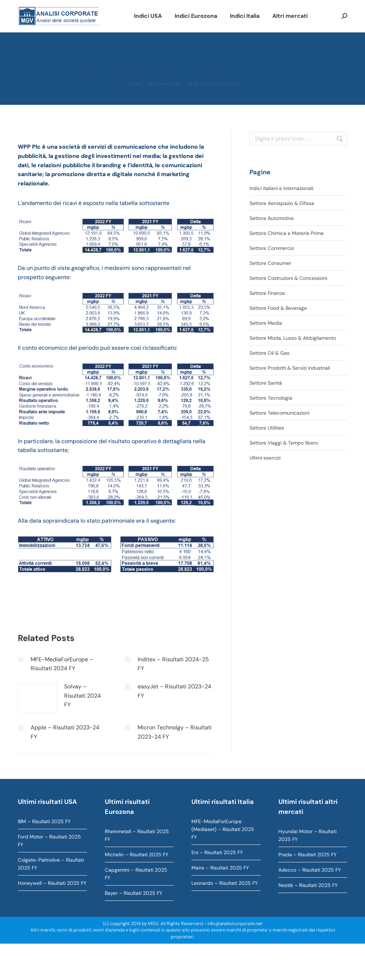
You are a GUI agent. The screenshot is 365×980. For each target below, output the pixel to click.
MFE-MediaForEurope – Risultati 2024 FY (62, 664)
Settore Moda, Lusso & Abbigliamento (293, 338)
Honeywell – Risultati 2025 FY (52, 883)
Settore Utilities (267, 428)
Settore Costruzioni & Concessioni (288, 278)
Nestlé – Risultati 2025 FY (308, 885)
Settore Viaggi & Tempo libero (284, 443)
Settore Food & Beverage (278, 308)
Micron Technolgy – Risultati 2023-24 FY (175, 732)
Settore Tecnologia (271, 398)
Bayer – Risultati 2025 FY (133, 893)
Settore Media (266, 323)
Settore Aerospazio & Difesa (282, 203)
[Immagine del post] (21, 660)
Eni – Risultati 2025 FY (217, 852)
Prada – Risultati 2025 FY (307, 855)
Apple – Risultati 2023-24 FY (65, 732)
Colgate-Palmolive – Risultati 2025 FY (51, 864)
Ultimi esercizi (265, 458)
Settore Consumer (270, 263)
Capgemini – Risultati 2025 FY (136, 874)
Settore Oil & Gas (269, 353)
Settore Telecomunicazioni (279, 413)
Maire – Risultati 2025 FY (220, 868)
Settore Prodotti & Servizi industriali (290, 368)
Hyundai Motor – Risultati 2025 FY (307, 835)
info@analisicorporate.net (235, 923)
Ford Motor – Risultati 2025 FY (49, 841)
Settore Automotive (272, 218)
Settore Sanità (266, 383)
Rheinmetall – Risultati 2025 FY (137, 835)
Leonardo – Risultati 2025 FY (225, 883)
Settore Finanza (267, 293)
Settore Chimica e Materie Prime (287, 233)
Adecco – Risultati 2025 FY (310, 870)
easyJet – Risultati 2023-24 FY (174, 691)
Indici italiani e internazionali (281, 188)
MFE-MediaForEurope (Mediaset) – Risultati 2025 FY (223, 829)
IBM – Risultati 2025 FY (44, 821)
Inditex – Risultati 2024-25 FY (173, 664)
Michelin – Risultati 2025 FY (137, 855)
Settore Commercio (272, 248)
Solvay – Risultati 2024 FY (83, 696)
